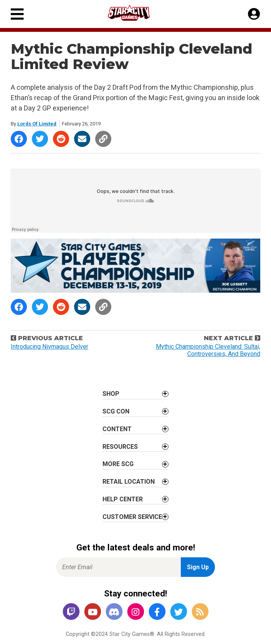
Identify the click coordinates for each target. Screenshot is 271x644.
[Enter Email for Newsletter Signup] (118, 567)
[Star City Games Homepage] (136, 13)
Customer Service (132, 517)
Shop (111, 394)
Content (117, 429)
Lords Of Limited (37, 124)
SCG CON (116, 411)
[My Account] (254, 14)
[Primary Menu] (17, 14)
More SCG (118, 464)
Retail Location (129, 482)
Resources (120, 447)
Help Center (123, 499)
